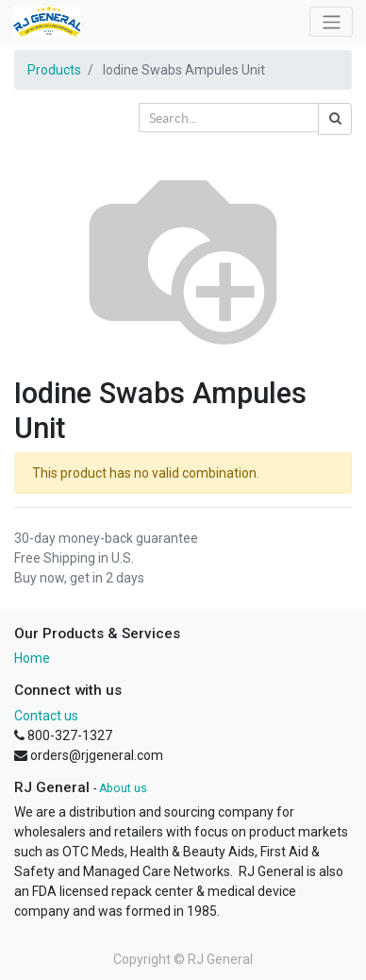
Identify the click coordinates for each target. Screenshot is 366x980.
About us (123, 788)
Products (54, 70)
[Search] (335, 119)
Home (32, 658)
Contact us (46, 716)
